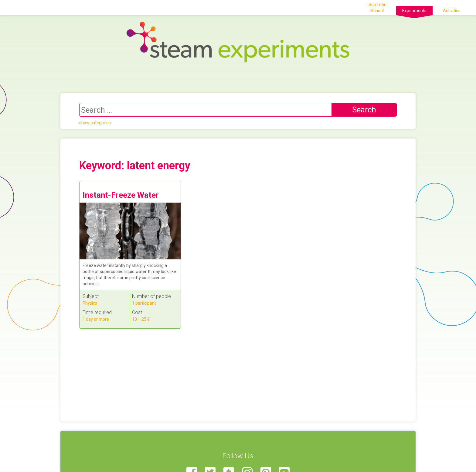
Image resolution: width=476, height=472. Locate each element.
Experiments (414, 11)
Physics (90, 303)
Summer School (377, 8)
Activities (452, 11)
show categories (95, 123)
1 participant (144, 303)
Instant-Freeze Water (121, 195)
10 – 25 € (141, 319)
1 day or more (96, 319)
